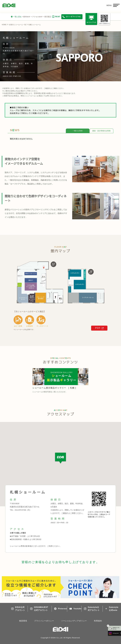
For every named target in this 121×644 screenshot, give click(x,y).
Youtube (74, 609)
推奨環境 (23, 621)
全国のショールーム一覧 (18, 25)
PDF (98, 328)
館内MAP (27, 17)
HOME (4, 25)
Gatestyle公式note (112, 609)
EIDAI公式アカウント (18, 609)
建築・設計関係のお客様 (102, 131)
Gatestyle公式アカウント (92, 609)
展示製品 (48, 17)
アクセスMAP (37, 17)
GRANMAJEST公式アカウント (39, 609)
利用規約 (98, 621)
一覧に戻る (17, 17)
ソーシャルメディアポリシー (74, 621)
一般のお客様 (78, 131)
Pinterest (59, 609)
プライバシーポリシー (44, 621)
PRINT (58, 17)
